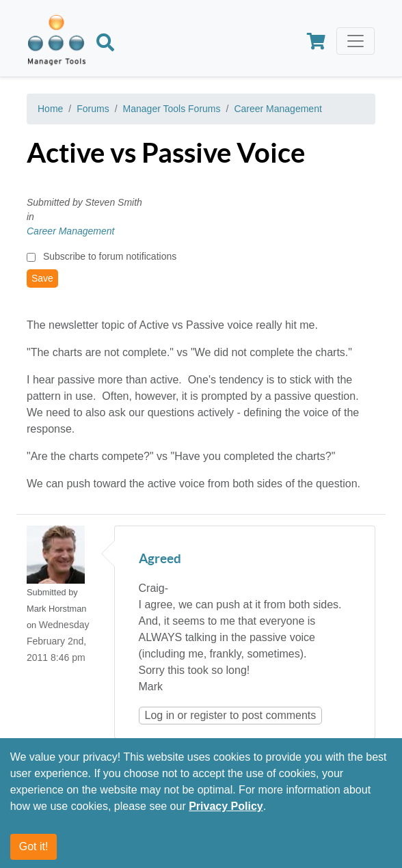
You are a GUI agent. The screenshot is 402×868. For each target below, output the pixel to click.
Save (42, 278)
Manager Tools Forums (172, 109)
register (208, 715)
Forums (93, 109)
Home (50, 109)
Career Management (278, 109)
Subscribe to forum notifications (110, 256)
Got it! (34, 846)
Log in (160, 715)
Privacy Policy (226, 806)
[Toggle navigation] (356, 41)
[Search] (105, 44)
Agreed (160, 559)
